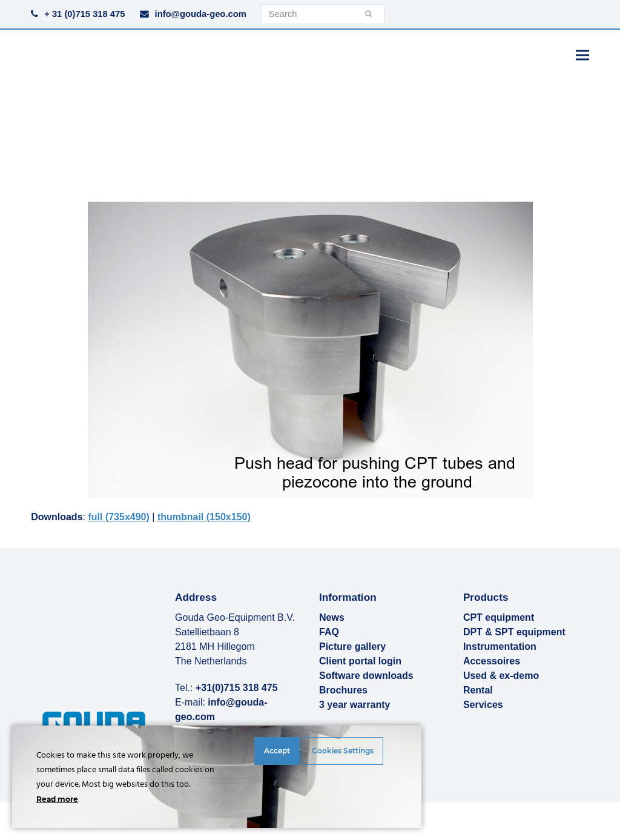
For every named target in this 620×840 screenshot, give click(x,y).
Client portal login (360, 661)
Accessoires (492, 661)
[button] (582, 55)
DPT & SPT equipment (514, 632)
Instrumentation (500, 647)
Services (483, 705)
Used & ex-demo (501, 676)
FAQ (329, 632)
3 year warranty (355, 705)
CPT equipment (499, 617)
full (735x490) (118, 517)
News (332, 617)
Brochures (343, 690)
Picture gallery (352, 647)
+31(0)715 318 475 (237, 688)
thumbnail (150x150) (204, 517)
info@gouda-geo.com (201, 14)
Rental (478, 690)
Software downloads (366, 676)
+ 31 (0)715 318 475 (84, 14)
